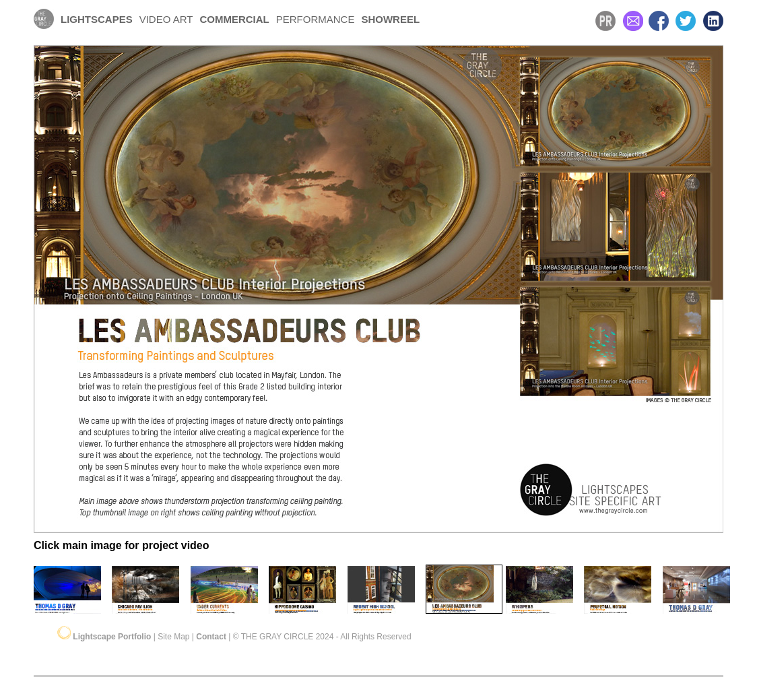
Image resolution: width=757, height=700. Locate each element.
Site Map (173, 637)
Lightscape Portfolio (113, 637)
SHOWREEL (390, 19)
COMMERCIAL (234, 19)
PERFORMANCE (316, 19)
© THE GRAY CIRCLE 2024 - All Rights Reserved (322, 637)
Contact (211, 637)
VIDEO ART (166, 19)
